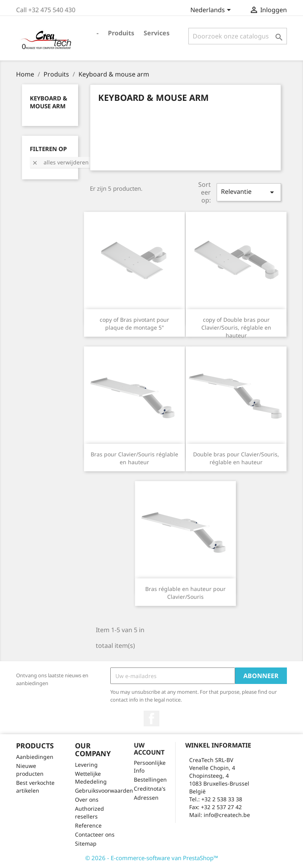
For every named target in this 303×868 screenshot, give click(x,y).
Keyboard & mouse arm (48, 102)
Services (157, 33)
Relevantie (249, 192)
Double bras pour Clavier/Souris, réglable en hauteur (236, 458)
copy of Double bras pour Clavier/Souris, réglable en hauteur (236, 327)
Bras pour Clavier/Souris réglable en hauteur (134, 458)
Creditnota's (150, 789)
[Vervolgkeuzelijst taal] (212, 11)
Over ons (87, 800)
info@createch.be (227, 815)
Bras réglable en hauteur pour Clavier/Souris (185, 593)
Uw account (149, 749)
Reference (88, 825)
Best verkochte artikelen (35, 787)
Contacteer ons (95, 834)
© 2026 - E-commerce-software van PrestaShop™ (152, 858)
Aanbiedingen (35, 757)
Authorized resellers (89, 812)
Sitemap (86, 843)
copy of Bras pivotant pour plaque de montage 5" (134, 324)
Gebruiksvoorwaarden (104, 790)
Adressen (146, 798)
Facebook (151, 718)
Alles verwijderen (60, 162)
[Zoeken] (238, 36)
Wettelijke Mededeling (91, 778)
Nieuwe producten (30, 770)
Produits (121, 33)
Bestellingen (150, 780)
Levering (86, 765)
